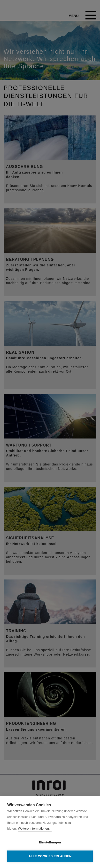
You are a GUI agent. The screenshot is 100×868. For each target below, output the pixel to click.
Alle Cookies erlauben (50, 856)
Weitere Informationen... (35, 829)
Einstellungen (50, 842)
